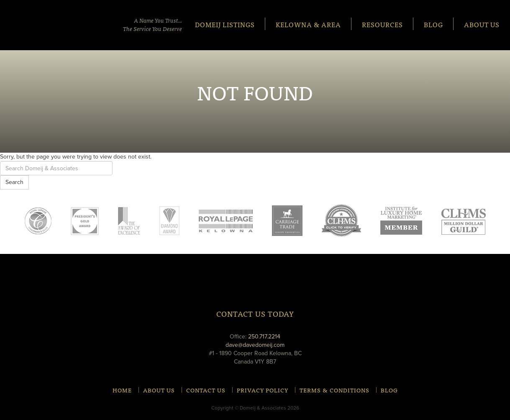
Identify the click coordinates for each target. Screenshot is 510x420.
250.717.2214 (264, 337)
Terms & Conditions (334, 390)
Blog (433, 24)
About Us (482, 24)
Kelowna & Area (308, 24)
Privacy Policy (263, 390)
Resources (382, 24)
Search (14, 182)
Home (122, 390)
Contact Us (206, 390)
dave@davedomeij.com (255, 345)
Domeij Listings (225, 24)
